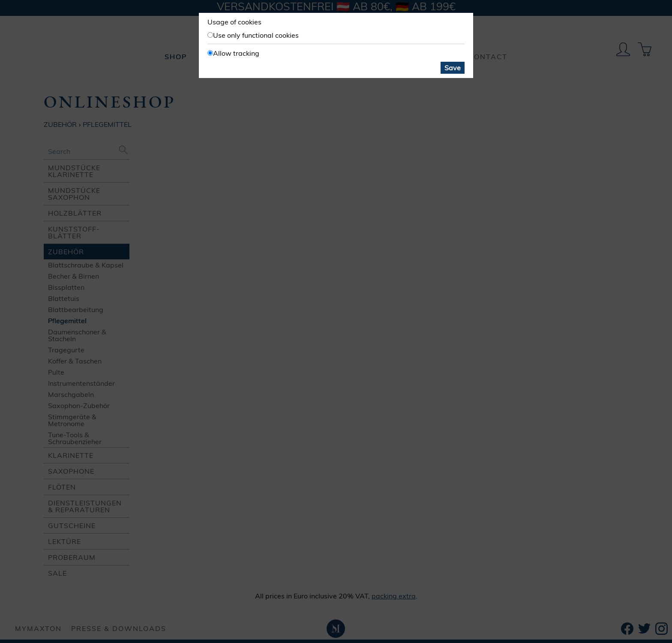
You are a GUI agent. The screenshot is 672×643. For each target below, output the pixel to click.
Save (453, 68)
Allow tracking (236, 53)
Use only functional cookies (256, 35)
